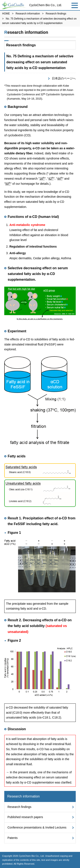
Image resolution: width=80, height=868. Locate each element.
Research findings (56, 14)
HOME (6, 14)
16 (42, 179)
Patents (12, 838)
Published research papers (25, 817)
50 (8, 184)
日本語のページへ (64, 78)
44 (60, 179)
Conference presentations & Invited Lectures (37, 827)
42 (51, 179)
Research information (28, 14)
